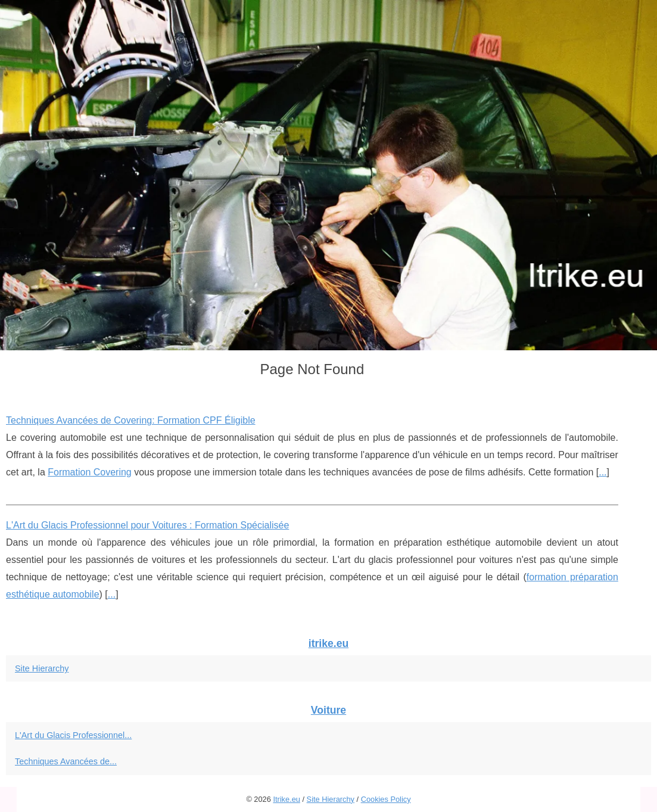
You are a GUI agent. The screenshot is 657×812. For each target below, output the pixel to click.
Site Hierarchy (42, 668)
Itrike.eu (287, 799)
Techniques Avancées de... (66, 761)
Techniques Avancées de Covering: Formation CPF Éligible (131, 420)
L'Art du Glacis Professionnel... (73, 735)
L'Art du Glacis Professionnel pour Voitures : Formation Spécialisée (147, 525)
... (602, 472)
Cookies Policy (386, 799)
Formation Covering (90, 472)
